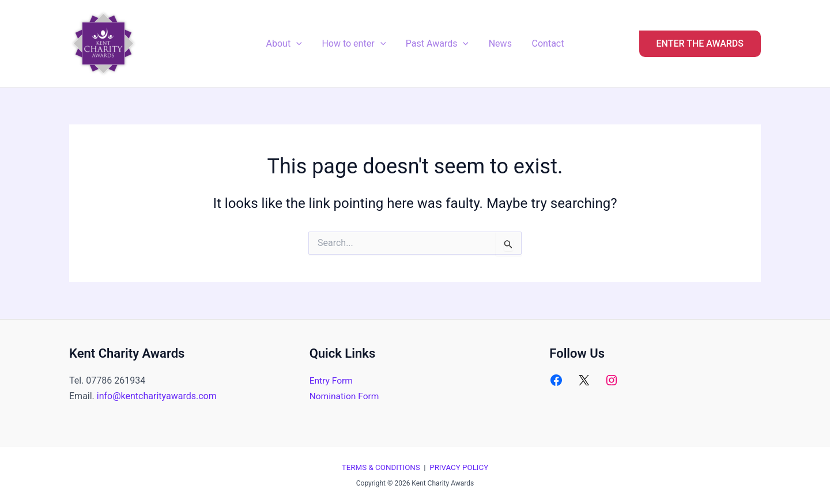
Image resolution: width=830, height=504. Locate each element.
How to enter (355, 44)
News (499, 43)
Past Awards (437, 44)
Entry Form (332, 380)
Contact (545, 43)
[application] (299, 44)
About (287, 44)
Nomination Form (345, 396)
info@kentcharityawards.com (157, 396)
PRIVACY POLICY (459, 467)
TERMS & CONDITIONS (381, 467)
